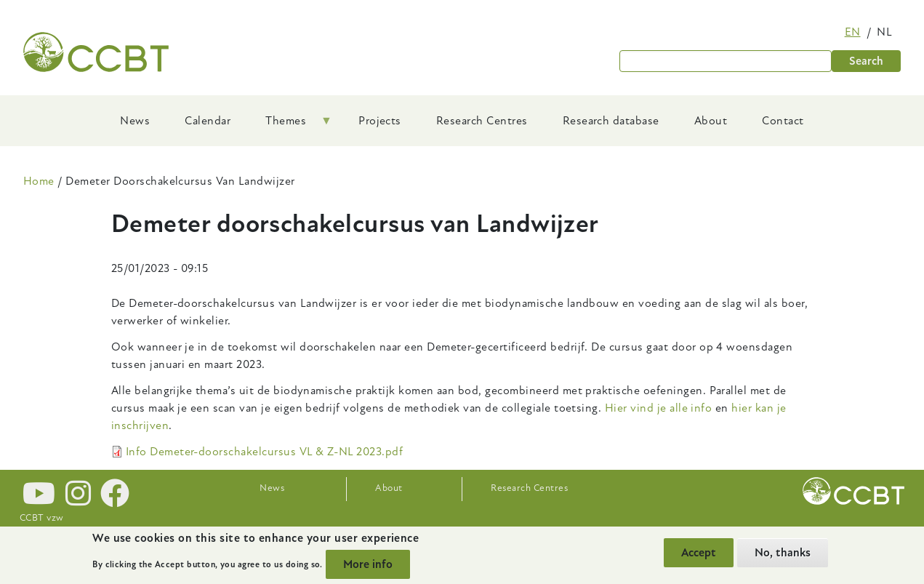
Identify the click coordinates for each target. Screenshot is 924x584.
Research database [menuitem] (611, 121)
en (853, 32)
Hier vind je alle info (659, 408)
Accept (699, 553)
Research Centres (529, 488)
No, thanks (783, 553)
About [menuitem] (711, 121)
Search (866, 61)
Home (39, 181)
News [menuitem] (135, 121)
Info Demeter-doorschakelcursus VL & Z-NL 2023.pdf (265, 452)
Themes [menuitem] (290, 126)
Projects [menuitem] (380, 121)
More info (368, 564)
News (272, 488)
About (389, 488)
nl (884, 32)
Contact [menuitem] (783, 121)
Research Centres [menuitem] (482, 121)
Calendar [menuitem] (208, 121)
